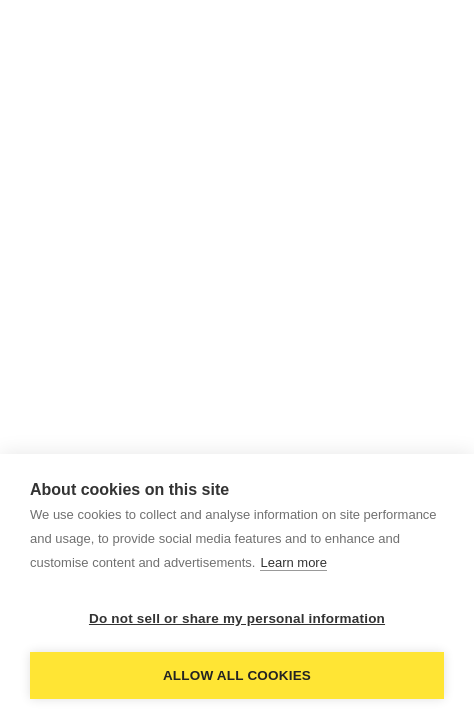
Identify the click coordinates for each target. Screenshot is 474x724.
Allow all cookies (237, 675)
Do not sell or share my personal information (237, 618)
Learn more (293, 562)
